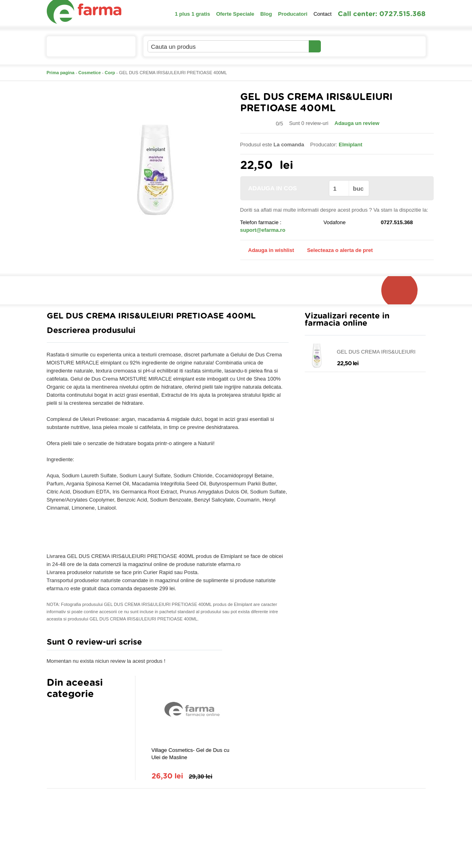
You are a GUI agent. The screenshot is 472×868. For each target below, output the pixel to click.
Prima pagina (61, 73)
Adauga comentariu (260, 644)
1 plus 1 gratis (192, 14)
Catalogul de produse (86, 50)
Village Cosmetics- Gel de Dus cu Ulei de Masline (190, 754)
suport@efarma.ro (263, 230)
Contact (323, 14)
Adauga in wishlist (267, 250)
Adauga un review (357, 123)
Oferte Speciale (235, 14)
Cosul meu (399, 46)
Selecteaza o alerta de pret (336, 250)
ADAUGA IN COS (284, 188)
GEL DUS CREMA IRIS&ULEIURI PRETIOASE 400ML (376, 352)
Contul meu (348, 46)
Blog (266, 14)
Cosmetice (89, 73)
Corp (110, 73)
